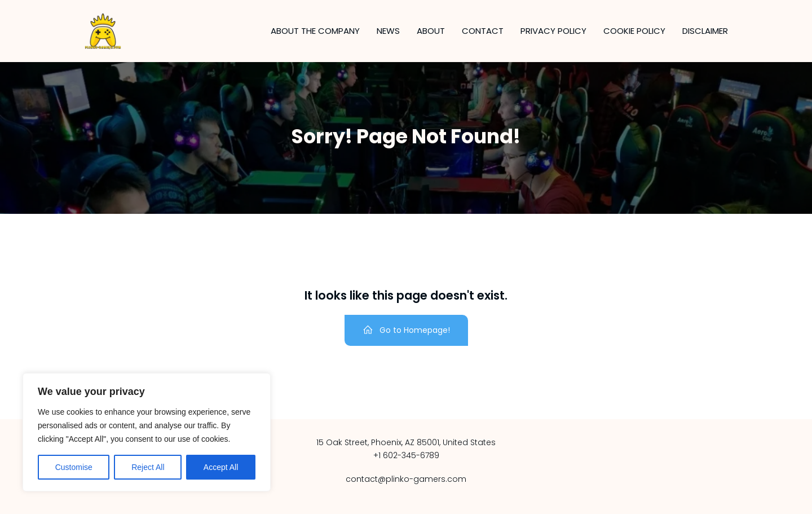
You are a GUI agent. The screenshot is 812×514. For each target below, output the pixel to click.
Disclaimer (705, 31)
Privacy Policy (553, 31)
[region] (147, 432)
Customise (74, 467)
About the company (315, 31)
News (388, 31)
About (431, 31)
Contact (483, 31)
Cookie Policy (634, 31)
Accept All (221, 467)
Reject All (148, 467)
